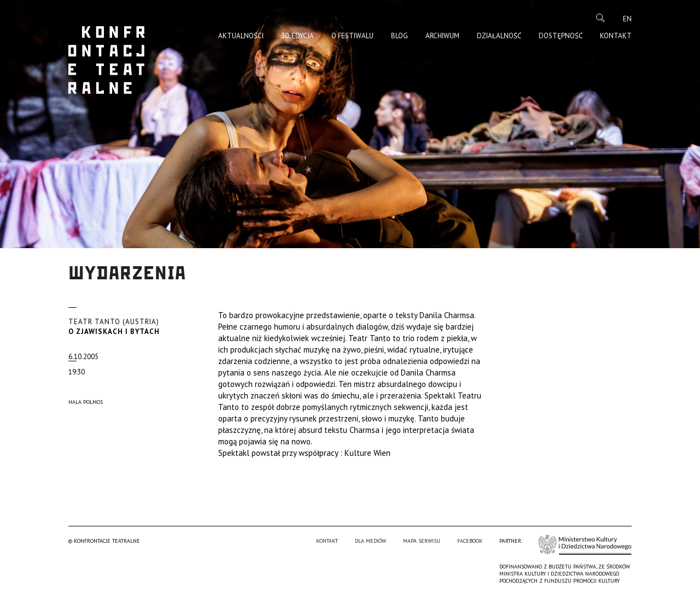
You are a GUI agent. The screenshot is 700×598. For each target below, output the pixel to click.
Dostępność (561, 36)
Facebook (470, 541)
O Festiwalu (352, 36)
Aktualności (241, 36)
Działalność (499, 36)
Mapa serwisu (422, 541)
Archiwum (442, 36)
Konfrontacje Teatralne (107, 60)
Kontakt (616, 36)
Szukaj (600, 18)
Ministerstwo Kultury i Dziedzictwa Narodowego (585, 545)
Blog (399, 36)
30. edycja (297, 36)
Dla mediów (371, 541)
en (627, 19)
